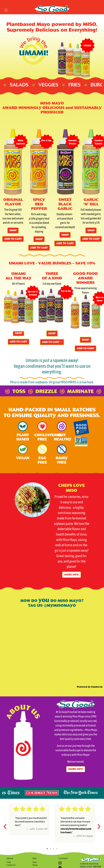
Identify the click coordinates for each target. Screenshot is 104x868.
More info (72, 575)
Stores (35, 865)
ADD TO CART (13, 239)
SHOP (13, 230)
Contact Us (11, 865)
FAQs (9, 862)
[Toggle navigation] (6, 10)
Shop (35, 862)
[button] (47, 849)
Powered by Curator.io (90, 687)
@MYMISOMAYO (59, 605)
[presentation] (5, 825)
